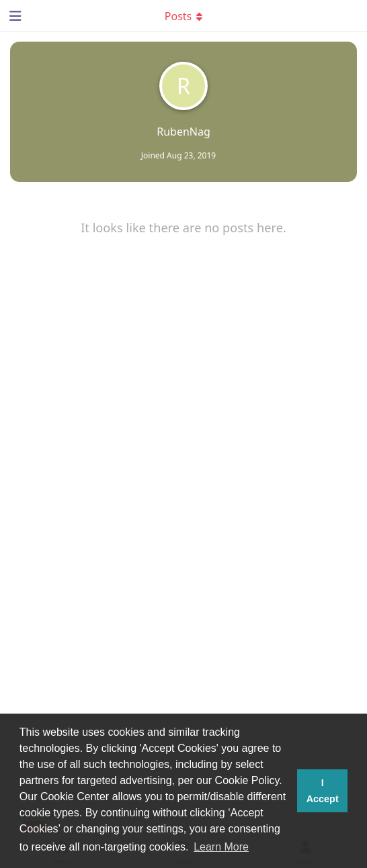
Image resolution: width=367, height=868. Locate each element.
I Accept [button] (323, 791)
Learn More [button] (221, 847)
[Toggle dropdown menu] (184, 15)
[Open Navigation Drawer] (13, 15)
